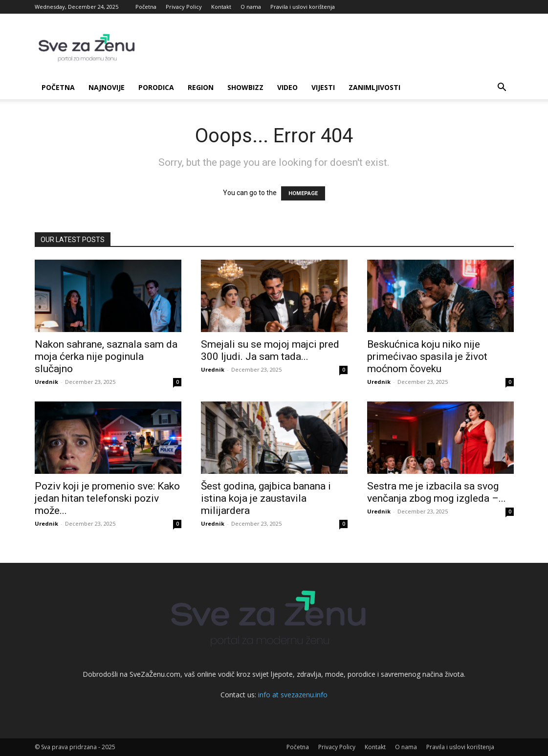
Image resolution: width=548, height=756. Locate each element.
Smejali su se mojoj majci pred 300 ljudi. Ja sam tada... (270, 350)
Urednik (46, 382)
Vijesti (323, 87)
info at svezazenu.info (293, 695)
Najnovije (107, 87)
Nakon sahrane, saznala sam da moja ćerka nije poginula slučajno (106, 356)
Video (287, 87)
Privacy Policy (184, 7)
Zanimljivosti (374, 87)
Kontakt (221, 7)
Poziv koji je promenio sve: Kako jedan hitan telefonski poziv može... (107, 498)
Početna (146, 7)
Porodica (156, 87)
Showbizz (245, 87)
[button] (502, 88)
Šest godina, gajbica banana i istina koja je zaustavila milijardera (266, 498)
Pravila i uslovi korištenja (303, 7)
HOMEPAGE (303, 193)
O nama (251, 7)
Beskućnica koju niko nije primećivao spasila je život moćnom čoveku (427, 356)
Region (201, 87)
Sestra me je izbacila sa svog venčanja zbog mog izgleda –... (437, 492)
